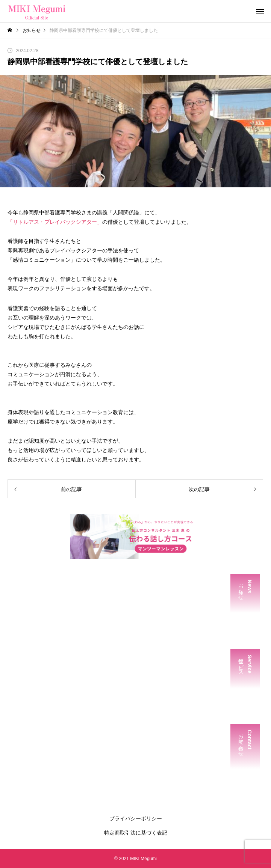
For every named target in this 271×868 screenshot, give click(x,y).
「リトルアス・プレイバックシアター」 (55, 222)
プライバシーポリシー (136, 818)
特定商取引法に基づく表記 (136, 833)
